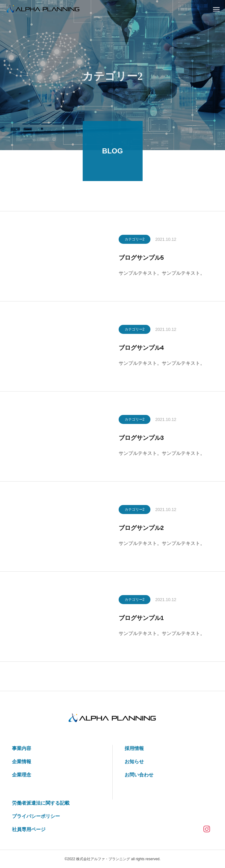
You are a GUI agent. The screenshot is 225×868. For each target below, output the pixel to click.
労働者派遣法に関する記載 (41, 803)
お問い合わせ (139, 775)
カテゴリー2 (135, 240)
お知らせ (134, 762)
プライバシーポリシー (36, 816)
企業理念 (22, 775)
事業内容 (22, 748)
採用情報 (134, 748)
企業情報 (22, 762)
